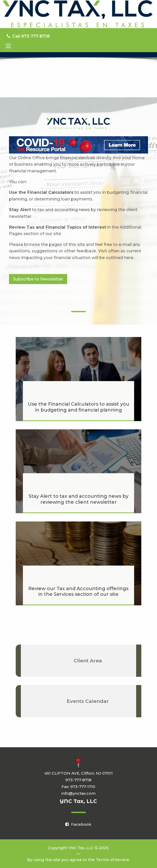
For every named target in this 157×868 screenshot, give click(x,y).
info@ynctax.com (78, 793)
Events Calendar (88, 701)
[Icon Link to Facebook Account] (78, 824)
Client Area (88, 661)
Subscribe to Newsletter (38, 279)
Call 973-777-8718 (28, 36)
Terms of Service (112, 860)
